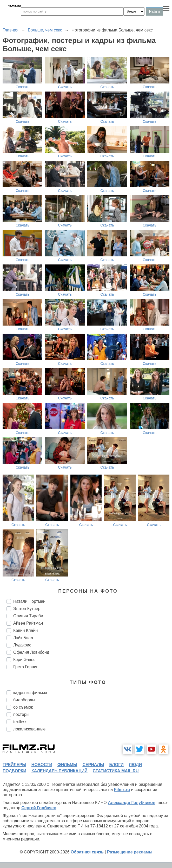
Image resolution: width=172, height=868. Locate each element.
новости (42, 765)
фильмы (67, 765)
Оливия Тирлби (28, 616)
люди (135, 765)
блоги (116, 765)
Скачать (22, 87)
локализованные (29, 729)
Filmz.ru (122, 790)
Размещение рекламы (130, 852)
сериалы (93, 765)
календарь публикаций (59, 771)
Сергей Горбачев (39, 808)
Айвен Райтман (28, 623)
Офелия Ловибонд (31, 652)
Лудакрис (22, 645)
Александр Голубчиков (132, 803)
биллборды (24, 700)
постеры (21, 714)
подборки (14, 771)
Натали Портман (29, 601)
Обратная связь (87, 852)
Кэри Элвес (24, 660)
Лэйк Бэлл (23, 638)
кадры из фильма (30, 693)
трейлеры (14, 765)
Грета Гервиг (25, 667)
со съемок (23, 707)
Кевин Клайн (25, 630)
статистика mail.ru (116, 771)
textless (20, 722)
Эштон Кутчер (27, 609)
